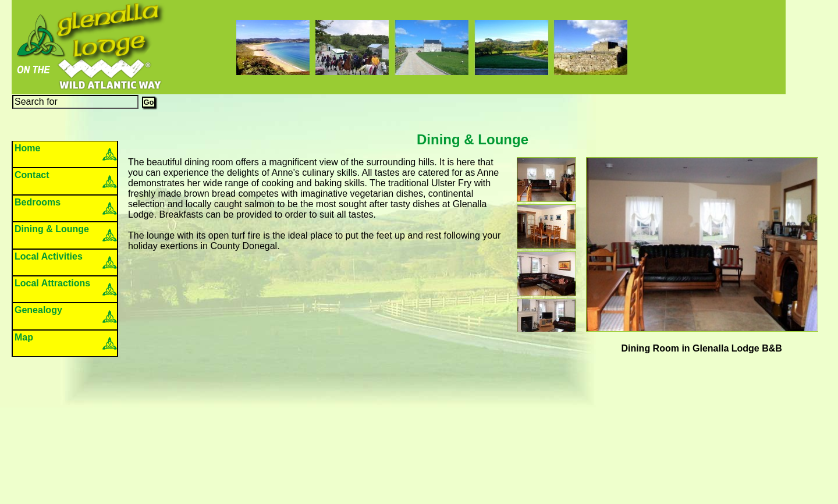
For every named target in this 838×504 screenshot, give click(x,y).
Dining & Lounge (52, 229)
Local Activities (49, 256)
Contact (32, 175)
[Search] (75, 102)
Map (24, 337)
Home (27, 148)
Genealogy (38, 310)
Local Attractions (52, 283)
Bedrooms (38, 202)
